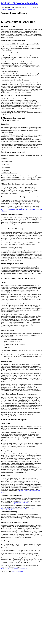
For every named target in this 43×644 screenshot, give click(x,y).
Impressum (4, 9)
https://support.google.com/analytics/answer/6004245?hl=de (17, 509)
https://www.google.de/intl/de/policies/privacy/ (14, 569)
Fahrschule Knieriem (17, 571)
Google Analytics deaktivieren (20, 503)
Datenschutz (11, 9)
